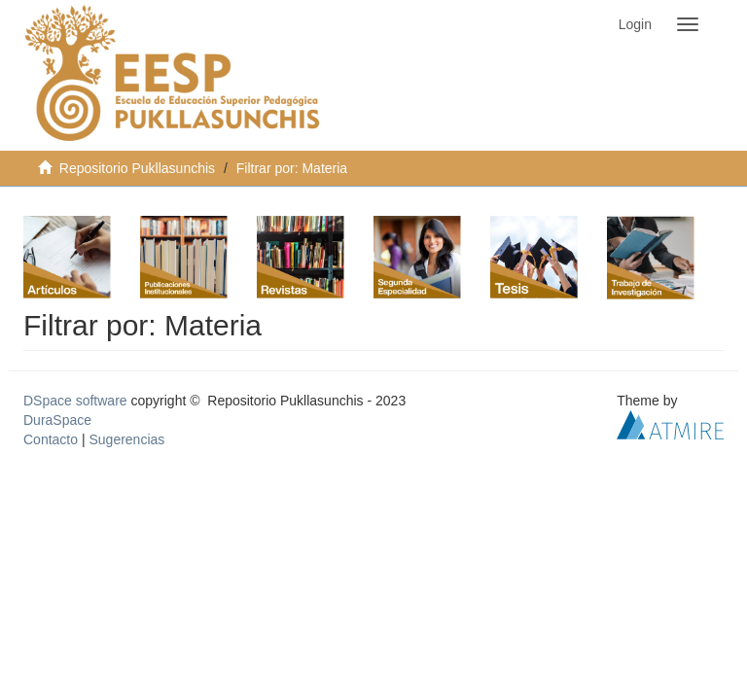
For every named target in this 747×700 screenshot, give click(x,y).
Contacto (51, 439)
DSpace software (75, 401)
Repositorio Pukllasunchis (137, 168)
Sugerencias (126, 439)
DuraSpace (57, 420)
